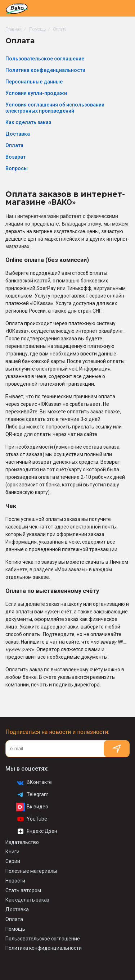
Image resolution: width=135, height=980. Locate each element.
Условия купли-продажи (36, 93)
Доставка (18, 134)
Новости (15, 881)
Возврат (15, 157)
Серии (13, 861)
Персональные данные (34, 82)
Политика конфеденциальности (45, 70)
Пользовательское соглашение (45, 59)
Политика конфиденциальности (44, 948)
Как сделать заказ (28, 122)
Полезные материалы (31, 871)
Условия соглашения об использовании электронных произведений (55, 108)
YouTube (32, 819)
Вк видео (32, 807)
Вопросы (17, 168)
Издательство (22, 842)
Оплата (14, 145)
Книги (12, 852)
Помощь (15, 929)
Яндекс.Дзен (37, 831)
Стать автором (23, 890)
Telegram (32, 795)
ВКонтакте (34, 782)
